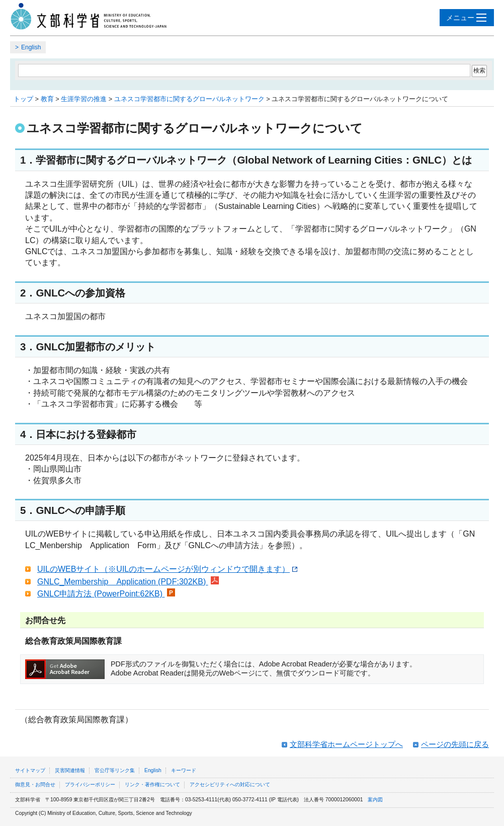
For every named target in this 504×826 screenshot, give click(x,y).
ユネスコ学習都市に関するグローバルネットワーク (189, 99)
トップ (23, 99)
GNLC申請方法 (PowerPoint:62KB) (106, 594)
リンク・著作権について (152, 784)
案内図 (375, 800)
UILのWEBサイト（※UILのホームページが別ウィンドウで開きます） (167, 569)
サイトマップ (30, 770)
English (31, 47)
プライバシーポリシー (90, 784)
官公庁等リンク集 (115, 770)
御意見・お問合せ (35, 784)
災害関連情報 (70, 770)
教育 (47, 99)
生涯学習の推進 (84, 99)
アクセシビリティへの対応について (230, 784)
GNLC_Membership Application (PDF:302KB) (128, 582)
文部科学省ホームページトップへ (346, 744)
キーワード (184, 770)
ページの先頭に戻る (455, 744)
